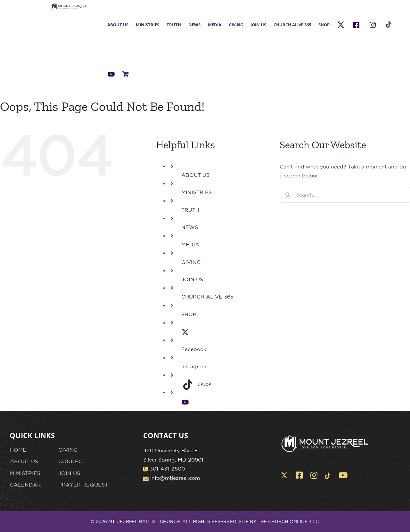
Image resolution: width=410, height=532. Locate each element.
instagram (194, 366)
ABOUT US (195, 175)
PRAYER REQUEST (83, 485)
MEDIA (190, 244)
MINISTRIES (197, 192)
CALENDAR (25, 485)
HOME (18, 450)
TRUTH (190, 210)
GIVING (191, 262)
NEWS (190, 227)
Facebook (194, 349)
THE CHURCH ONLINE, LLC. (289, 521)
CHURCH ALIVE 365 (207, 297)
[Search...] (345, 195)
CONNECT (72, 461)
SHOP (189, 314)
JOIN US (192, 279)
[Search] (288, 195)
